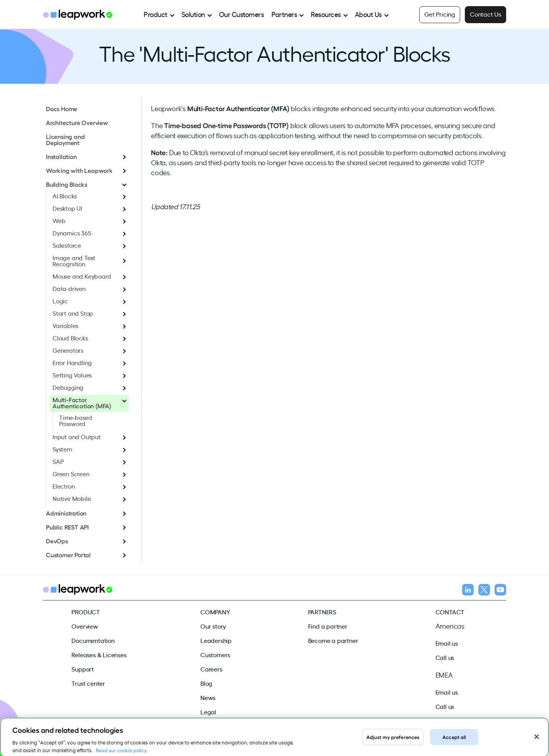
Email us (447, 643)
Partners (284, 14)
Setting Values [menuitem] (72, 375)
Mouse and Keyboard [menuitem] (82, 276)
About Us (368, 14)
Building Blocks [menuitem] (67, 184)
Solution (193, 14)
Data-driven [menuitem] (69, 288)
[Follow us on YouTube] (500, 591)
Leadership (216, 640)
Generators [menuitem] (68, 350)
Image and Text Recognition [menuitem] (74, 260)
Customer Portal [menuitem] (68, 555)
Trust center (88, 683)
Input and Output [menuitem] (77, 436)
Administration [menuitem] (66, 513)
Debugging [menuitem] (68, 387)
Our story (213, 626)
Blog (206, 683)
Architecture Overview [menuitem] (77, 122)
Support (83, 669)
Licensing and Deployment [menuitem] (65, 139)
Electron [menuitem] (64, 486)
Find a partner (328, 626)
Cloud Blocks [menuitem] (70, 338)
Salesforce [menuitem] (67, 245)
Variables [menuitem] (65, 325)
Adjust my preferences (393, 742)
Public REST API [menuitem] (67, 527)
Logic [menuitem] (60, 301)
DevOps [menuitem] (57, 541)
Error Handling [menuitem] (72, 362)
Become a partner (333, 640)
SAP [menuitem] (58, 461)
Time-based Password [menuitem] (76, 420)
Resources (326, 14)
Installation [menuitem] (61, 156)
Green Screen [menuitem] (71, 474)
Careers (211, 669)
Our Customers (241, 14)
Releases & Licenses (99, 655)
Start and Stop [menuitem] (73, 313)
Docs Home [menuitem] (62, 108)
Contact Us (485, 14)
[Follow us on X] (484, 591)
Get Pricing (440, 14)
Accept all (454, 742)
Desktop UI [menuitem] (67, 208)
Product (156, 14)
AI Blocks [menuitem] (65, 196)
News (208, 697)
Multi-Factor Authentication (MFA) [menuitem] (82, 403)
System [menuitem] (62, 449)
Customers (215, 655)
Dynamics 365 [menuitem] (72, 233)
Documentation (93, 640)
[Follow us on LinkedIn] (468, 591)
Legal (208, 712)
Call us (445, 657)
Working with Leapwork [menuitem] (79, 170)
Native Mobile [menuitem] (72, 498)
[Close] (537, 742)
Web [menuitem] (59, 220)
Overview (85, 626)
